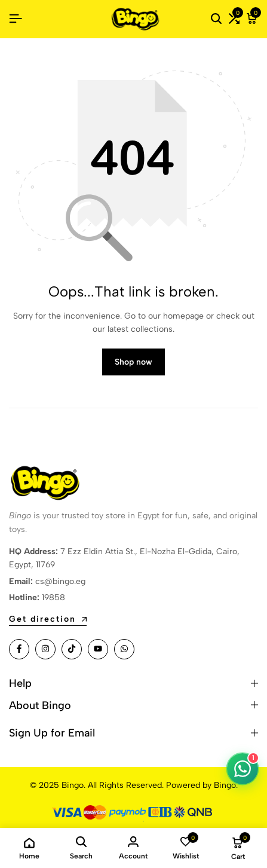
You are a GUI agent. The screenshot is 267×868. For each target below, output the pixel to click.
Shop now (133, 362)
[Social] (19, 649)
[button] (234, 19)
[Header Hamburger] (16, 19)
